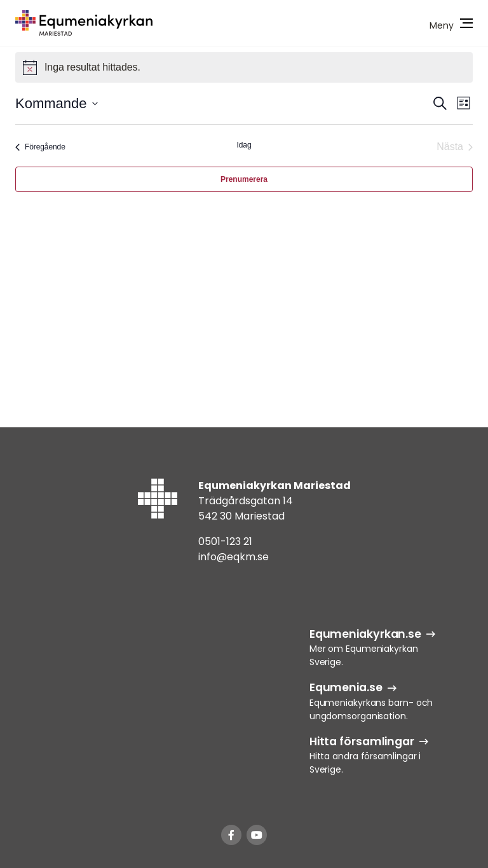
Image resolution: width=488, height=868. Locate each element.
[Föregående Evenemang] (40, 147)
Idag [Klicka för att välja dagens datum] (244, 145)
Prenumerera (244, 179)
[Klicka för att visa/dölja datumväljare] (57, 103)
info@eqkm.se (234, 557)
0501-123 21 (225, 541)
